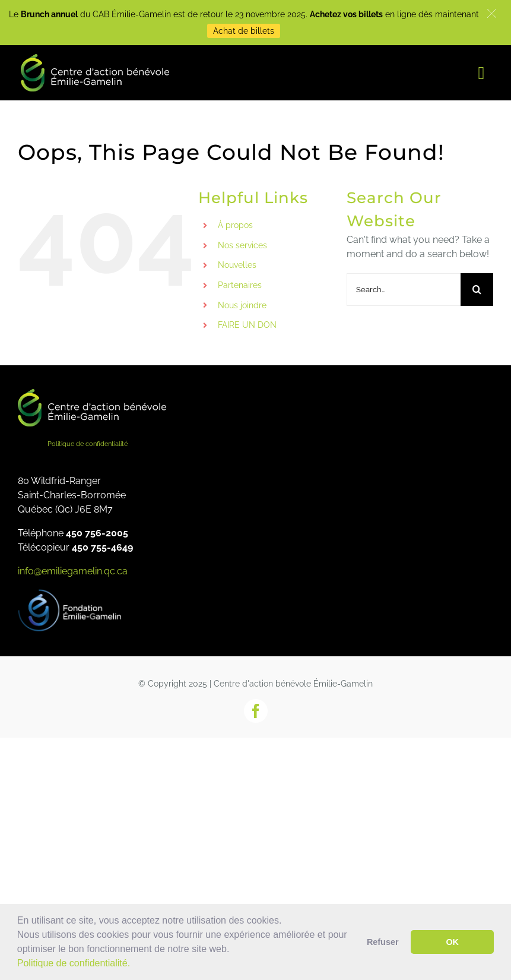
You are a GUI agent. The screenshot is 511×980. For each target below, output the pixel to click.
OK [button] (452, 942)
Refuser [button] (383, 942)
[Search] (477, 290)
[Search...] (404, 290)
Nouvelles (237, 265)
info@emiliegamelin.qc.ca (73, 571)
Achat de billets (244, 31)
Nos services (242, 245)
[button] (135, 965)
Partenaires (240, 285)
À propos (235, 225)
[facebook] (256, 711)
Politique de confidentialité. (74, 963)
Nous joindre (242, 305)
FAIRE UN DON (247, 325)
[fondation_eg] (71, 593)
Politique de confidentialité (88, 444)
